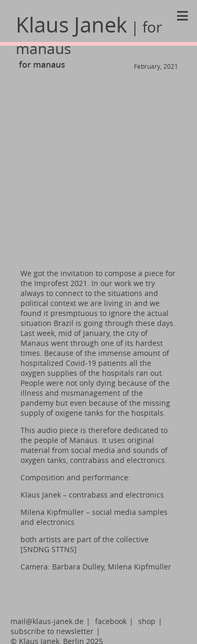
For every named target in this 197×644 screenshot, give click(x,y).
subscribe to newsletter (52, 631)
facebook (111, 621)
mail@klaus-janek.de (47, 621)
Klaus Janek (89, 34)
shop (147, 621)
